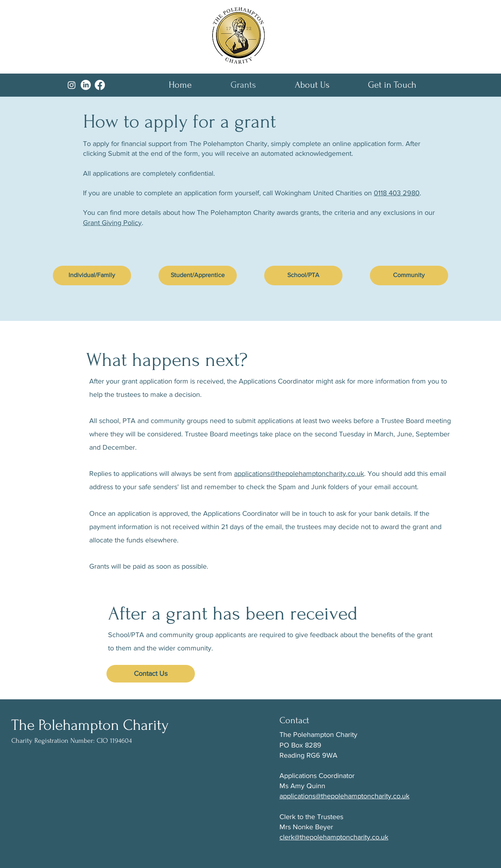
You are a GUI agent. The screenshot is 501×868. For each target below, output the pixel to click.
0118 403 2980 (397, 193)
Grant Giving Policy (112, 223)
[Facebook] (100, 85)
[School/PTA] (303, 276)
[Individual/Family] (92, 276)
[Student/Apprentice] (198, 276)
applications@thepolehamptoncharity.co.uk (299, 474)
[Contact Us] (151, 674)
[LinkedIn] (86, 85)
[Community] (409, 276)
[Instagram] (72, 85)
